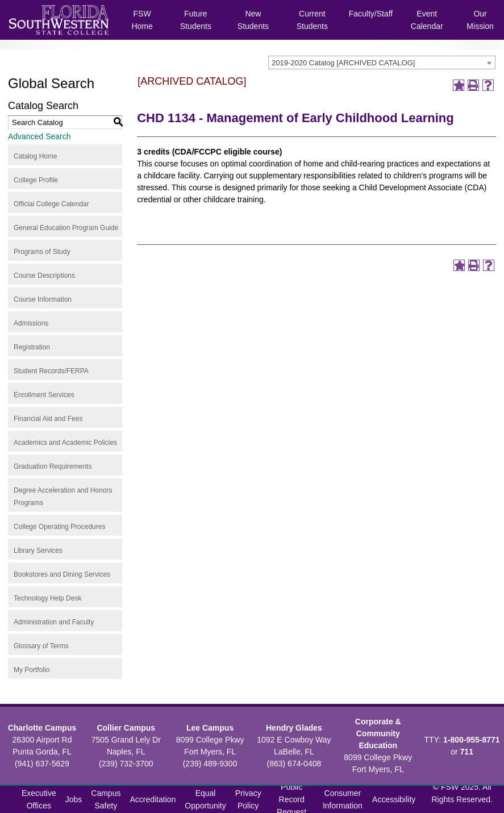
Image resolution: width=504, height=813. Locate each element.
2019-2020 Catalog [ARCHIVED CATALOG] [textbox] (343, 63)
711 (467, 752)
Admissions (31, 323)
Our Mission (480, 20)
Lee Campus (210, 728)
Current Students (312, 20)
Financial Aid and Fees (48, 419)
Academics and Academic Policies (65, 443)
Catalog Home (36, 156)
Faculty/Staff (371, 14)
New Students (253, 20)
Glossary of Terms (41, 646)
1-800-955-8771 (472, 740)
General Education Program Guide (66, 228)
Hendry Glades (294, 728)
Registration (32, 347)
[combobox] (382, 62)
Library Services (38, 551)
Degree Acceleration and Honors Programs (63, 497)
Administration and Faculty (54, 622)
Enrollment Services (44, 395)
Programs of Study (42, 252)
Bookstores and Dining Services (62, 574)
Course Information (43, 299)
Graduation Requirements (53, 466)
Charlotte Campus (42, 728)
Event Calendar (427, 20)
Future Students (196, 20)
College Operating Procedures (59, 527)
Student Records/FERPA (51, 371)
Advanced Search (39, 136)
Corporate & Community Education (378, 733)
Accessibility (394, 799)
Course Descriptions (44, 276)
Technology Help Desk (47, 598)
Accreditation (153, 799)
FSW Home (142, 20)
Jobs (74, 799)
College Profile (36, 180)
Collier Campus (126, 728)
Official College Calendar (51, 204)
